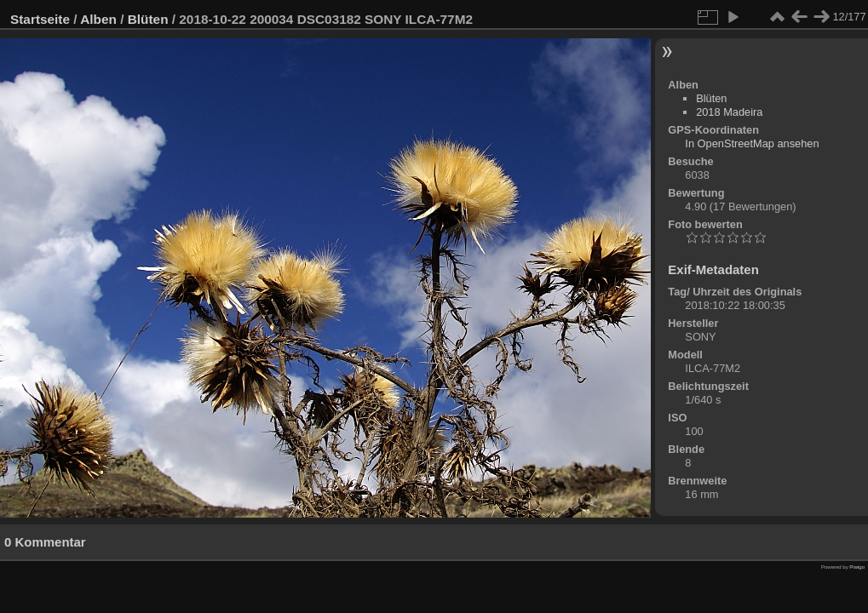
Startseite (40, 19)
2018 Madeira (729, 112)
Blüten (148, 19)
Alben (98, 19)
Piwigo (857, 567)
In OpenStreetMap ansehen (752, 143)
